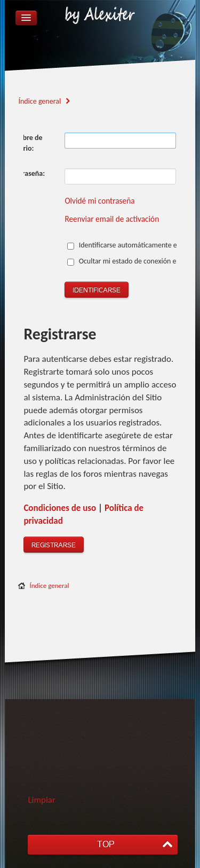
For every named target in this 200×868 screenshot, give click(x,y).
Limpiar (42, 800)
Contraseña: (26, 173)
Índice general (49, 586)
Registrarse (54, 545)
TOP (106, 844)
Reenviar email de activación (112, 219)
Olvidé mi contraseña (99, 201)
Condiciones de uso (60, 508)
